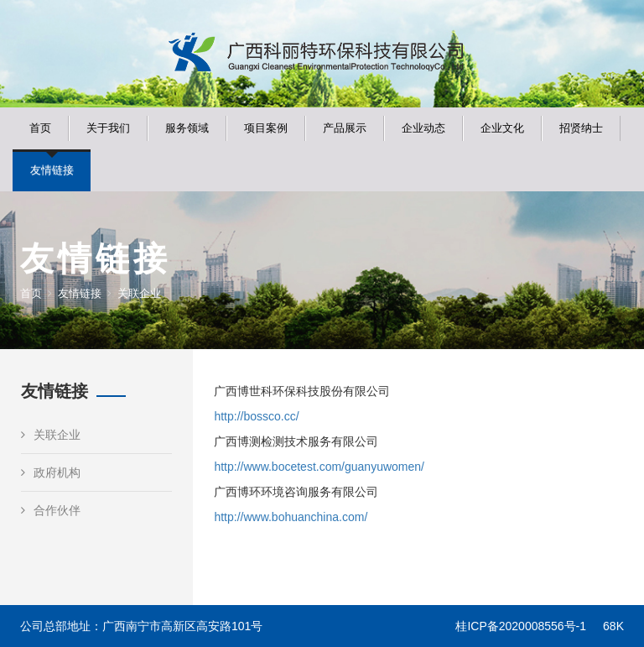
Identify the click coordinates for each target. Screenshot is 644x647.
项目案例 (266, 128)
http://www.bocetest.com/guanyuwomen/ (319, 467)
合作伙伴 (51, 510)
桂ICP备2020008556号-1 (521, 626)
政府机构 (51, 472)
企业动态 (423, 128)
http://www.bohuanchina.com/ (291, 517)
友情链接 (52, 170)
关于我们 (108, 128)
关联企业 (51, 435)
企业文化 (502, 128)
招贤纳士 (581, 128)
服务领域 (187, 128)
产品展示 (345, 128)
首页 (40, 128)
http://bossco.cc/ (256, 416)
